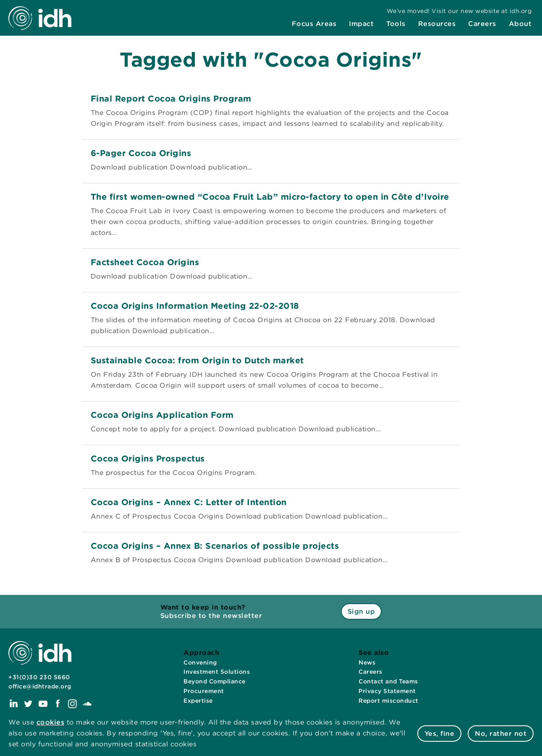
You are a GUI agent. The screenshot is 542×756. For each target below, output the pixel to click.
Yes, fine (440, 734)
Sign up (361, 611)
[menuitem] (314, 24)
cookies (51, 722)
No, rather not (501, 734)
